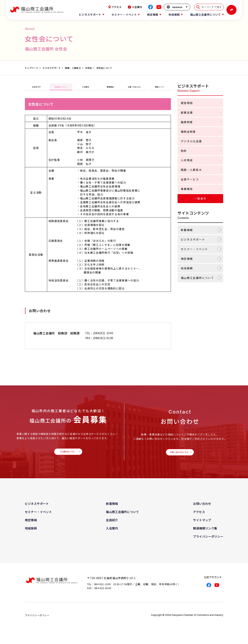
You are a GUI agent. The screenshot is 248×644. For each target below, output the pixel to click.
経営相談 (187, 103)
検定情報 (187, 259)
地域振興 (187, 268)
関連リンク (160, 89)
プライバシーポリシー (208, 544)
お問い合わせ (202, 511)
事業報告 (110, 89)
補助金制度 (188, 132)
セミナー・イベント (194, 249)
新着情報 (187, 230)
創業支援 (187, 112)
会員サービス (190, 179)
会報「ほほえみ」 (135, 89)
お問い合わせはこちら (179, 458)
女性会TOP (36, 89)
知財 (184, 151)
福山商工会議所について (197, 278)
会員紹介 (112, 528)
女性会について (61, 89)
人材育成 (187, 160)
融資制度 (187, 122)
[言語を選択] (177, 7)
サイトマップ (202, 528)
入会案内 (135, 7)
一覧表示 (200, 198)
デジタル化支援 (191, 141)
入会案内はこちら (67, 457)
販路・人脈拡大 (191, 170)
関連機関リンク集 (205, 536)
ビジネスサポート (193, 239)
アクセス (115, 7)
